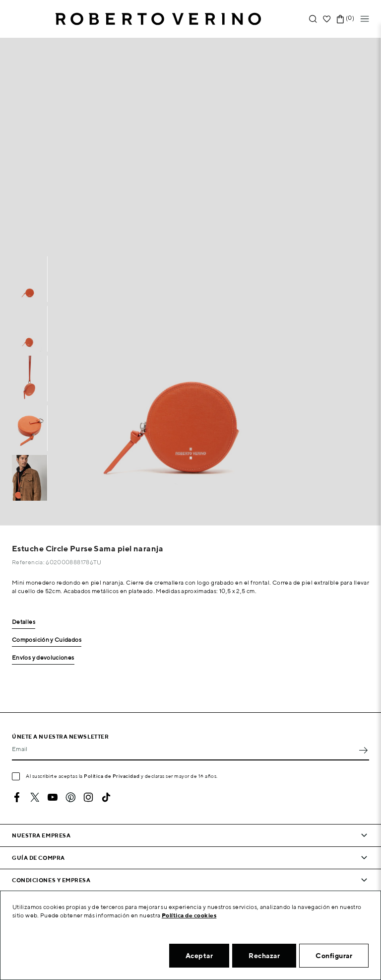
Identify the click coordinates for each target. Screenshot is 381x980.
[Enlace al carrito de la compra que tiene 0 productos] (340, 19)
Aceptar (199, 956)
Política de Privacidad (112, 776)
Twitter (35, 797)
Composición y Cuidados (47, 640)
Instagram (88, 797)
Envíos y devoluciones (43, 658)
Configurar (334, 956)
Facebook (17, 797)
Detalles (24, 622)
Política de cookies (189, 915)
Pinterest (70, 797)
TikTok (106, 797)
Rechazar (264, 956)
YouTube (53, 797)
